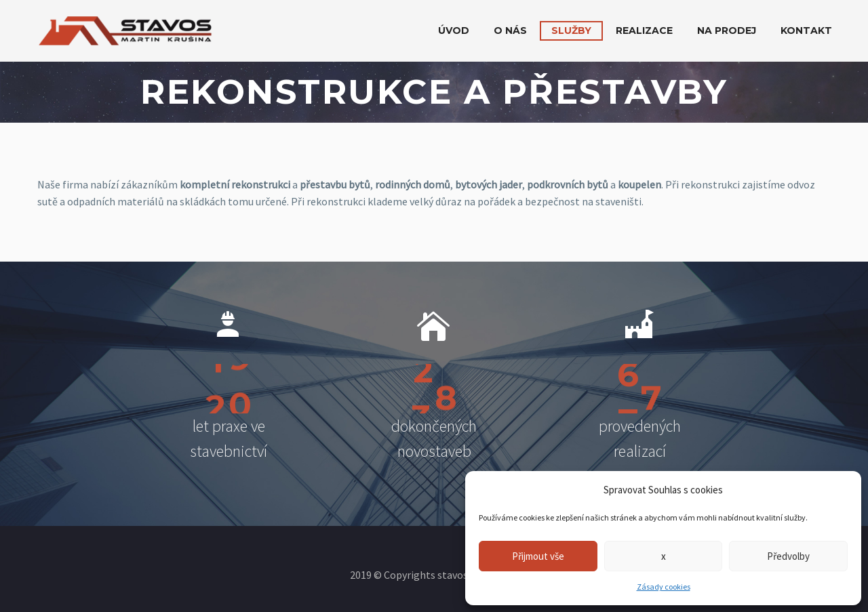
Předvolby (788, 556)
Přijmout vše (538, 556)
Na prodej (727, 30)
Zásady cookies (664, 587)
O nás (510, 30)
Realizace (644, 30)
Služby (571, 30)
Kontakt (806, 30)
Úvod (454, 30)
